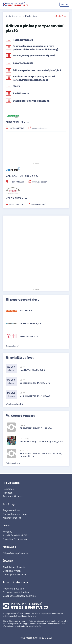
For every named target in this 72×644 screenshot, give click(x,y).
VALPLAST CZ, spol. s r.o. (22, 176)
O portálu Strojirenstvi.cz (16, 539)
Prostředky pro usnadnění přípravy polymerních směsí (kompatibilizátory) (35, 48)
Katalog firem (31, 16)
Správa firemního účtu (15, 514)
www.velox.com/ (38, 204)
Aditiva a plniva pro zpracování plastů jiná (37, 70)
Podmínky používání (14, 589)
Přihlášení (8, 493)
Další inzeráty (13, 463)
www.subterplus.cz (40, 128)
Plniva (16, 86)
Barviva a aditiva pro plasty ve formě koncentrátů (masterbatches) (34, 78)
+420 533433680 (17, 182)
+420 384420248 (17, 128)
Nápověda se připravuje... (16, 553)
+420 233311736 (16, 204)
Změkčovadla (21, 93)
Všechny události (14, 404)
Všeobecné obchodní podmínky (20, 596)
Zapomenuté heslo (13, 496)
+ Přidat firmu (60, 16)
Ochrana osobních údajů (16, 592)
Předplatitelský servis (14, 567)
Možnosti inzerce (12, 518)
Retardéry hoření (23, 40)
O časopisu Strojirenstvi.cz (17, 575)
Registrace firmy (11, 510)
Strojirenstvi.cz (15, 16)
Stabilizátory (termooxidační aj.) (32, 101)
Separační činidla (23, 63)
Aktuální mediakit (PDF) (15, 535)
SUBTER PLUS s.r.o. (18, 122)
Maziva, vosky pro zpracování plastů (34, 56)
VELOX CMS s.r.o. (17, 198)
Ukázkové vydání (12, 571)
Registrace (8, 489)
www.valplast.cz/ (39, 182)
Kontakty (7, 532)
